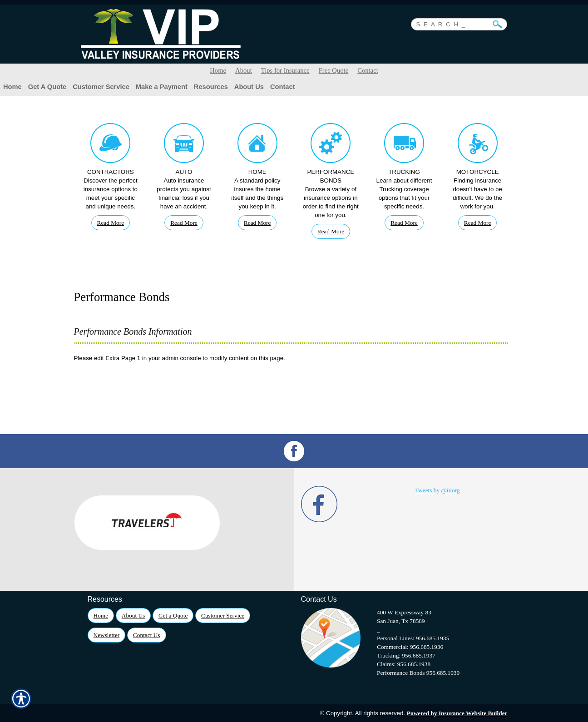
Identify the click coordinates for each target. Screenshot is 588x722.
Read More (111, 223)
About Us (133, 616)
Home (218, 70)
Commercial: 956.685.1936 (410, 647)
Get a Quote (173, 616)
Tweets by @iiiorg (437, 490)
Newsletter (107, 635)
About (244, 70)
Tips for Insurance (285, 70)
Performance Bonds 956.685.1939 (418, 673)
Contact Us (147, 635)
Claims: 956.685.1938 (404, 664)
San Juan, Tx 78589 (401, 621)
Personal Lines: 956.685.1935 (413, 638)
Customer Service (223, 616)
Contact (368, 70)
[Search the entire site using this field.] (452, 23)
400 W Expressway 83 (404, 612)
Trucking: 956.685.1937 (406, 655)
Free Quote (334, 70)
